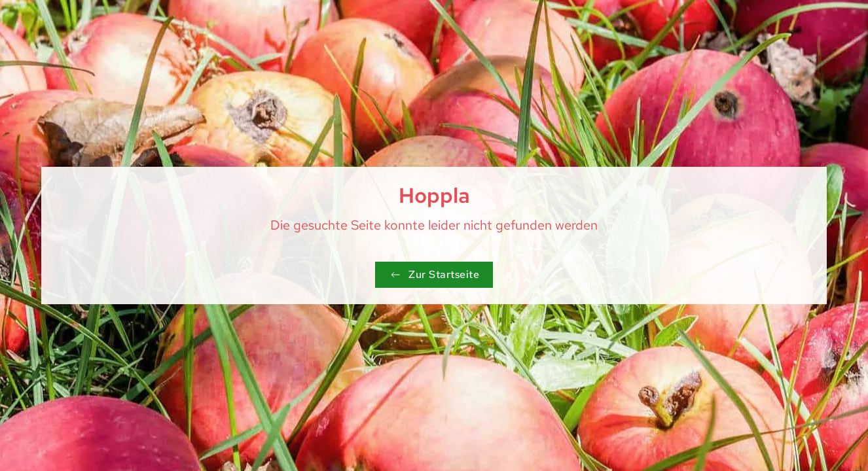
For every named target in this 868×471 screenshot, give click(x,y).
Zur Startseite (434, 274)
